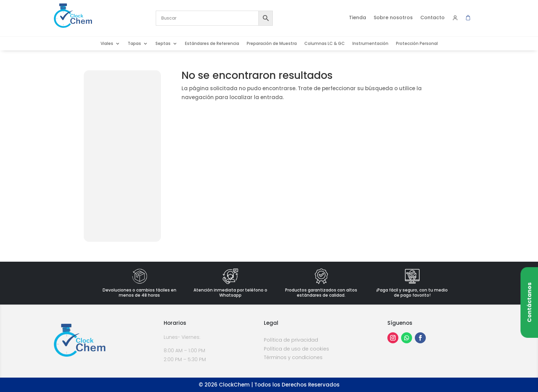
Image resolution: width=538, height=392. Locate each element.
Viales (107, 44)
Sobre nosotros (393, 18)
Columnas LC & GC (325, 44)
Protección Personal (417, 44)
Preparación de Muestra (272, 44)
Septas (163, 44)
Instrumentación (370, 44)
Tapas (134, 44)
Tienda (358, 18)
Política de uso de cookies (296, 349)
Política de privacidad (291, 340)
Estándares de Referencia (212, 44)
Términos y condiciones (293, 357)
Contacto (432, 18)
